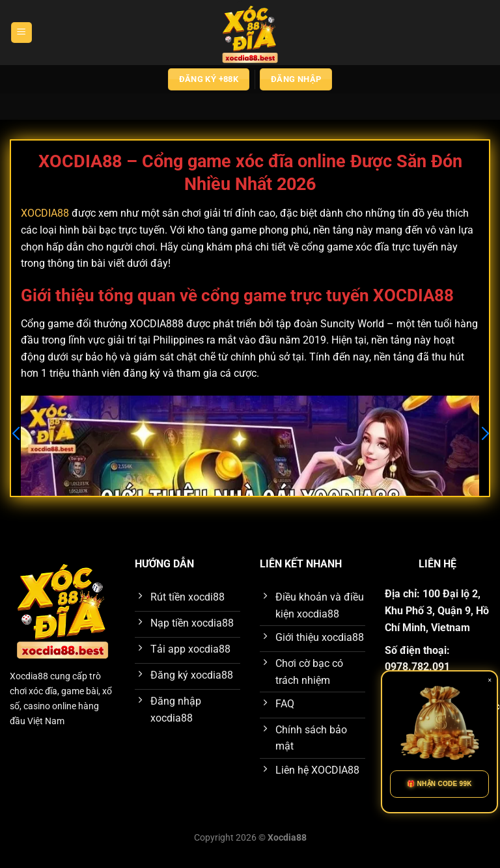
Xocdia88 (29, 676)
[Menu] (21, 33)
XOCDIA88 (45, 213)
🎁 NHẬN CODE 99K (439, 784)
